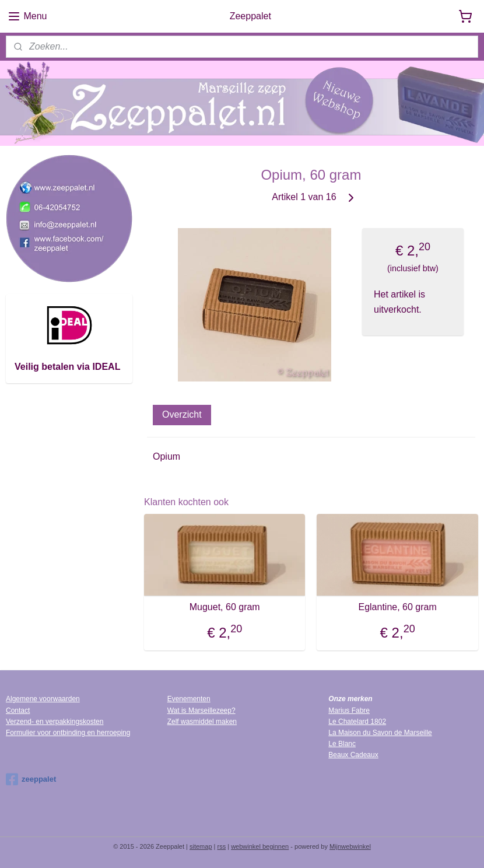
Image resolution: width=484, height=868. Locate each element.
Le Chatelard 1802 (357, 722)
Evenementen (189, 699)
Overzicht (182, 414)
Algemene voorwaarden (43, 699)
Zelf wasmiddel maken (202, 722)
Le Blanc (342, 744)
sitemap (201, 846)
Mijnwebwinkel (350, 846)
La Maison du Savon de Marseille (380, 733)
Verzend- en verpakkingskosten (55, 722)
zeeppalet (31, 779)
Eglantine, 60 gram (398, 606)
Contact (18, 710)
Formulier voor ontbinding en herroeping (68, 733)
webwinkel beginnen (260, 846)
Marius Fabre (349, 710)
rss (222, 846)
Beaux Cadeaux (353, 755)
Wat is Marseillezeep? (201, 710)
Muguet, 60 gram (225, 606)
